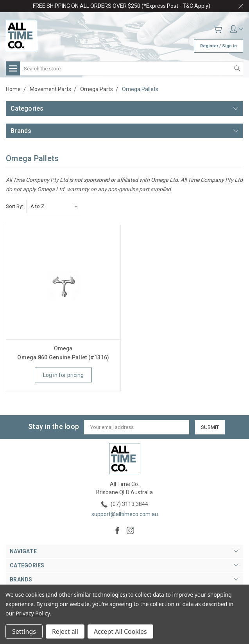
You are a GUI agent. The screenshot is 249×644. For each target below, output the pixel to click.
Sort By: (14, 206)
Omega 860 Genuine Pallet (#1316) (63, 357)
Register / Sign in (219, 46)
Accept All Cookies (120, 631)
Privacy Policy (33, 613)
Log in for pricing (63, 375)
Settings (24, 631)
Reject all (65, 631)
